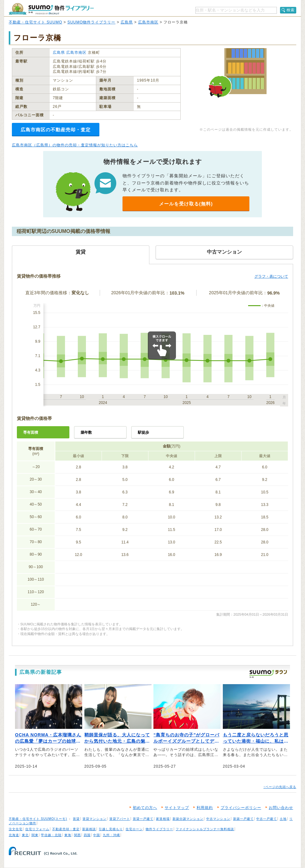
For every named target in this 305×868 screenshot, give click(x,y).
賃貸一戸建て (143, 819)
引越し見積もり (111, 829)
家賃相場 (163, 819)
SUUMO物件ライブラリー (92, 22)
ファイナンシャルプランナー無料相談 (205, 829)
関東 (35, 835)
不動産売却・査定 (66, 829)
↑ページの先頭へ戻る (280, 787)
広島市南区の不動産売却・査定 (56, 130)
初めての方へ (145, 808)
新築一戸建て (243, 819)
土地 (283, 819)
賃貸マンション (95, 819)
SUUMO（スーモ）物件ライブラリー (51, 9)
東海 (68, 835)
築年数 (86, 432)
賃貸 (76, 819)
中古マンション (218, 819)
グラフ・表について (271, 276)
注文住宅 (16, 829)
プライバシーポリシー (241, 808)
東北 (25, 835)
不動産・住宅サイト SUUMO (35, 22)
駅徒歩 (143, 432)
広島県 (127, 22)
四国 (87, 835)
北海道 (14, 835)
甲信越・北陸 (51, 835)
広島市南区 (148, 22)
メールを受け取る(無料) (186, 204)
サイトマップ (177, 808)
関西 (77, 835)
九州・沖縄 (111, 835)
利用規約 (205, 808)
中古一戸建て (267, 819)
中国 (97, 835)
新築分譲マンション (188, 819)
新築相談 (89, 829)
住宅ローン (134, 829)
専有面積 (31, 432)
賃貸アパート (120, 819)
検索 (291, 10)
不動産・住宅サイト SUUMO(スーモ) (38, 819)
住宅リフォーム (37, 829)
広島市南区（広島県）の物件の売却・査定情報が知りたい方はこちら (75, 145)
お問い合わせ (281, 808)
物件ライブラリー (159, 829)
